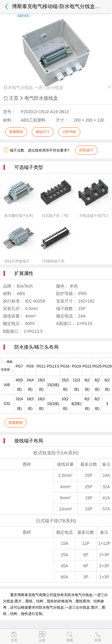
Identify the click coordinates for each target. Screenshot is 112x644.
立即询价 (69, 132)
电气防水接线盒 (41, 98)
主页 (11, 98)
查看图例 (16, 423)
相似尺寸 (43, 132)
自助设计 (86, 150)
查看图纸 (16, 132)
